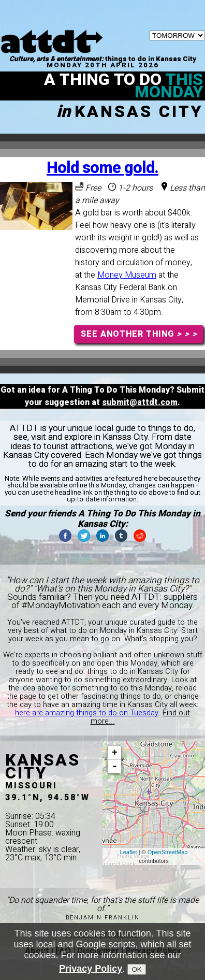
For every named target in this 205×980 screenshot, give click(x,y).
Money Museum (127, 275)
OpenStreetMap (168, 852)
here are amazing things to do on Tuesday (87, 713)
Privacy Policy (91, 969)
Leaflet (129, 852)
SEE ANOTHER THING (139, 334)
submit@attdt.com (140, 402)
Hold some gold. (102, 168)
